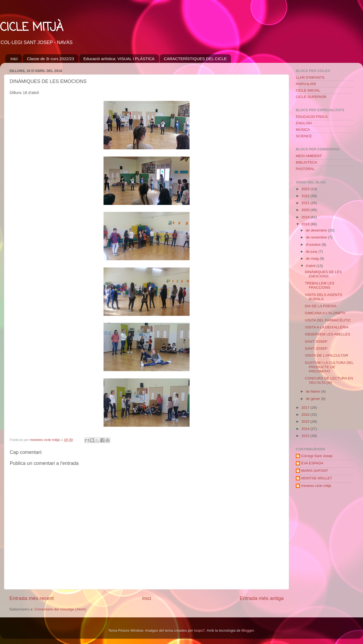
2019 (306, 217)
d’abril (311, 266)
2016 (306, 415)
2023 (306, 189)
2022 (306, 196)
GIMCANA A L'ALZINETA (325, 313)
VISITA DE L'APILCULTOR (327, 355)
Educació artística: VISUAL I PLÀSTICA (119, 59)
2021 (306, 203)
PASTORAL (305, 169)
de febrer (314, 391)
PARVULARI (306, 84)
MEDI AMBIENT (309, 156)
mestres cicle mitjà (316, 486)
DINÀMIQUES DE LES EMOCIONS (323, 274)
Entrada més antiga (262, 598)
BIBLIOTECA (307, 162)
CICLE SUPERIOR (311, 97)
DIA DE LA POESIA (321, 306)
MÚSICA (303, 130)
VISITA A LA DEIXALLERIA (327, 327)
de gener (313, 399)
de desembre (317, 230)
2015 (306, 422)
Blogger (248, 630)
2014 (306, 429)
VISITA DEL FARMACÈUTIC (328, 320)
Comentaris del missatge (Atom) (60, 609)
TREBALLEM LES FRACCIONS (320, 285)
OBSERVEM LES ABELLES (328, 334)
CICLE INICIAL (308, 90)
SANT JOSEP (316, 341)
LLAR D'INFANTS (310, 77)
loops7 (200, 630)
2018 (306, 224)
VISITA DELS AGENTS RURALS (324, 297)
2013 (306, 436)
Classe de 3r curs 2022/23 (50, 59)
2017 (306, 408)
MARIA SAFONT (315, 471)
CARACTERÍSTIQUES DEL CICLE (195, 59)
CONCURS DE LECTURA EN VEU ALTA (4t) (329, 380)
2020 (306, 210)
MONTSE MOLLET (317, 478)
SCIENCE (304, 136)
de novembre (317, 237)
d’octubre (314, 245)
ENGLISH (304, 123)
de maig (313, 258)
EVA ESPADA (312, 463)
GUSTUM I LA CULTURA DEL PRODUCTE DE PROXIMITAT (329, 367)
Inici (14, 59)
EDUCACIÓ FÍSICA (312, 117)
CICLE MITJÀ (32, 28)
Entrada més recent (32, 598)
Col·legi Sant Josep (317, 456)
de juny (312, 252)
